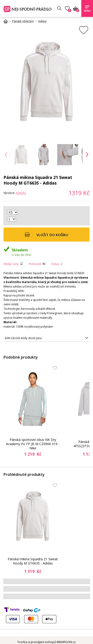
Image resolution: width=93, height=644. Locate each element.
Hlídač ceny (11, 264)
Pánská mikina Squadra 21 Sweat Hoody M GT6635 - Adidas (33, 561)
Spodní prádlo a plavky (28, 8)
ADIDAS (21, 193)
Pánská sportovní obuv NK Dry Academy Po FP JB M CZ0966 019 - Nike (33, 444)
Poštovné (35, 264)
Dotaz (55, 264)
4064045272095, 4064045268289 (46, 338)
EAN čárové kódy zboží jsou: (24, 338)
